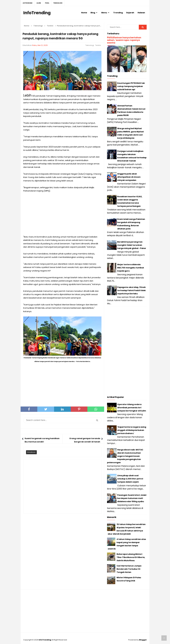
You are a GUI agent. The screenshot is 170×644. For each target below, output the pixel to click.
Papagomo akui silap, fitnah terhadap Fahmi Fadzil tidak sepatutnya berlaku (131, 290)
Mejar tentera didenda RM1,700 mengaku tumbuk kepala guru (131, 268)
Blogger (143, 640)
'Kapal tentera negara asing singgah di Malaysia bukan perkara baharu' (132, 430)
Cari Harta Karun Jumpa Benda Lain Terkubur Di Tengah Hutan (129, 569)
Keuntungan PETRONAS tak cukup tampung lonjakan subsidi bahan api (131, 86)
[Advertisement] (62, 214)
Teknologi (90, 45)
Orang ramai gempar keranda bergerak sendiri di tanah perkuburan (85, 442)
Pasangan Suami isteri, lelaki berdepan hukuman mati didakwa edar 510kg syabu (132, 498)
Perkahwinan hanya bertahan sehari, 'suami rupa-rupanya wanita (124, 40)
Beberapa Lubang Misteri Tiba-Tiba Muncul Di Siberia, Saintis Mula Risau (131, 557)
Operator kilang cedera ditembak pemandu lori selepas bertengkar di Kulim (132, 408)
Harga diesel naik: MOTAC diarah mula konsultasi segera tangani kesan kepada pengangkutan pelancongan (125, 456)
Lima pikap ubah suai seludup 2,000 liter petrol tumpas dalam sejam (130, 479)
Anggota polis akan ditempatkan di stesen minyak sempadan (129, 177)
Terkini (98, 45)
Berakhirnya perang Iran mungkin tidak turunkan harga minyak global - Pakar (132, 245)
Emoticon (31, 452)
